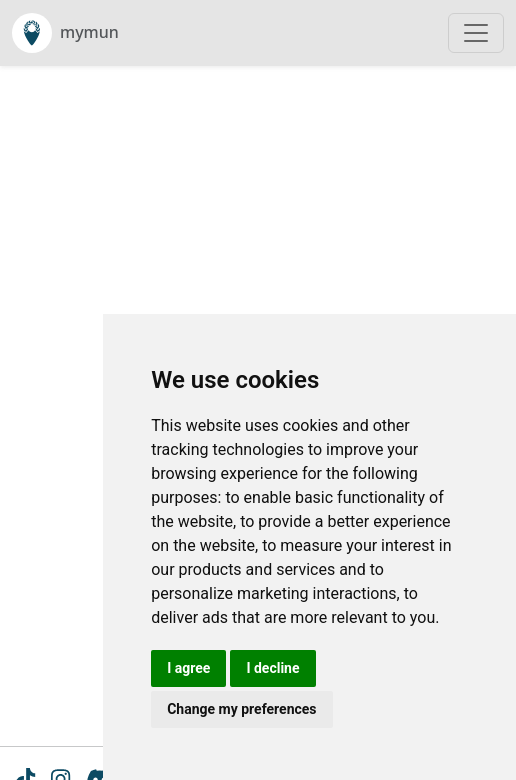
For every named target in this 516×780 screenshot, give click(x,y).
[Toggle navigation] (476, 33)
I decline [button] (272, 668)
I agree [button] (188, 668)
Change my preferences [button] (241, 709)
